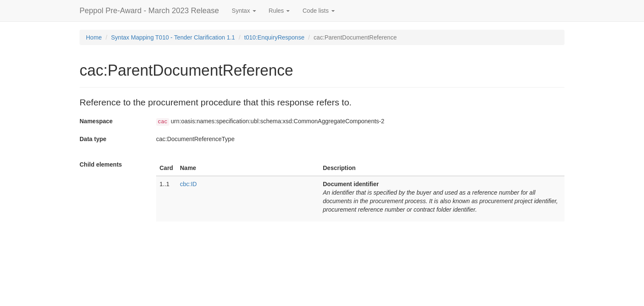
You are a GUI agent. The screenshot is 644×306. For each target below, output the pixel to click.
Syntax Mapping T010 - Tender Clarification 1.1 (173, 37)
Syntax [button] (244, 11)
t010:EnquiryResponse (274, 37)
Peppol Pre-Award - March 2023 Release (149, 11)
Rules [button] (279, 11)
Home (94, 37)
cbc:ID (188, 184)
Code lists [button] (318, 11)
